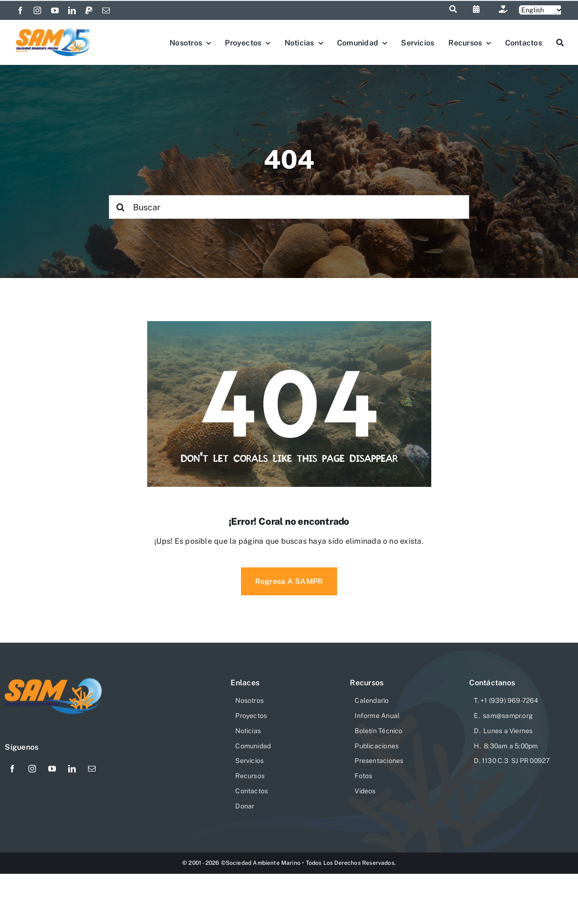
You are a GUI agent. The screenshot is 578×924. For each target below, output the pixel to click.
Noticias (248, 731)
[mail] (106, 10)
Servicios (249, 761)
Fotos (363, 776)
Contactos (252, 791)
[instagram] (37, 10)
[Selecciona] (541, 10)
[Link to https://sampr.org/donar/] (503, 9)
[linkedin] (72, 10)
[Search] (121, 207)
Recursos (250, 776)
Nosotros (249, 700)
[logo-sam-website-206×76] (53, 682)
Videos (365, 791)
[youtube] (55, 10)
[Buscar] (289, 207)
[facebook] (20, 10)
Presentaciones (379, 761)
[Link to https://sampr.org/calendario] (476, 9)
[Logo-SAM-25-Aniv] (53, 30)
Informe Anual (377, 716)
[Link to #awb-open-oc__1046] (453, 9)
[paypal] (89, 10)
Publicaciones (377, 746)
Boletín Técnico (378, 731)
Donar (245, 806)
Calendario (372, 700)
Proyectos (251, 716)
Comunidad (253, 746)
